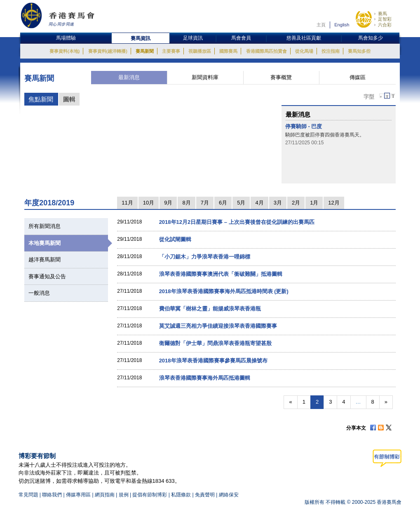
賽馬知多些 (359, 51)
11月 (127, 203)
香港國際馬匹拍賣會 (266, 51)
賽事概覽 (281, 77)
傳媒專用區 (78, 495)
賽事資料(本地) (65, 51)
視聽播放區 (200, 51)
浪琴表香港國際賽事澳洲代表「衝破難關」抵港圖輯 (221, 274)
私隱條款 (181, 495)
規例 (124, 495)
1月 (314, 203)
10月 (149, 203)
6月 (223, 203)
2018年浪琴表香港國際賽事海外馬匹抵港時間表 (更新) (224, 291)
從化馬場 (304, 51)
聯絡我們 (52, 495)
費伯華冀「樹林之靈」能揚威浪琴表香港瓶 (210, 309)
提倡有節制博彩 (150, 495)
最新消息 (129, 77)
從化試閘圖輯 (175, 239)
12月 (334, 203)
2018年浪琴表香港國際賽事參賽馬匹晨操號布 (213, 361)
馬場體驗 (66, 38)
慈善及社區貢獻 (304, 38)
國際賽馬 (228, 51)
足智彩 (385, 19)
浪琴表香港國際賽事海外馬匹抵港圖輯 (205, 378)
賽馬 (382, 14)
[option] (338, 134)
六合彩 (385, 25)
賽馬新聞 (145, 51)
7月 (205, 203)
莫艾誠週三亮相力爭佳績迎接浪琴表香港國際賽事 (218, 326)
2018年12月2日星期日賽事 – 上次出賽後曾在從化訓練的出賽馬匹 (237, 222)
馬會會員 (241, 38)
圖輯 (69, 99)
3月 (278, 203)
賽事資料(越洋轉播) (108, 51)
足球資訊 (193, 38)
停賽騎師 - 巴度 (304, 126)
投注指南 (331, 51)
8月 (186, 203)
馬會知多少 (371, 38)
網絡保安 (229, 495)
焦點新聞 (41, 99)
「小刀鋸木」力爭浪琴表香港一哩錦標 (205, 257)
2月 (296, 203)
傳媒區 (358, 77)
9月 (168, 203)
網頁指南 (105, 495)
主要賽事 (171, 51)
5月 (241, 203)
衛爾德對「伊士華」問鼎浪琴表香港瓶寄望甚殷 (215, 343)
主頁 (321, 25)
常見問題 (28, 495)
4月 (259, 203)
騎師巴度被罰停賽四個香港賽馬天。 (325, 135)
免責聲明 (205, 495)
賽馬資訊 (141, 38)
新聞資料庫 (205, 77)
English (342, 25)
